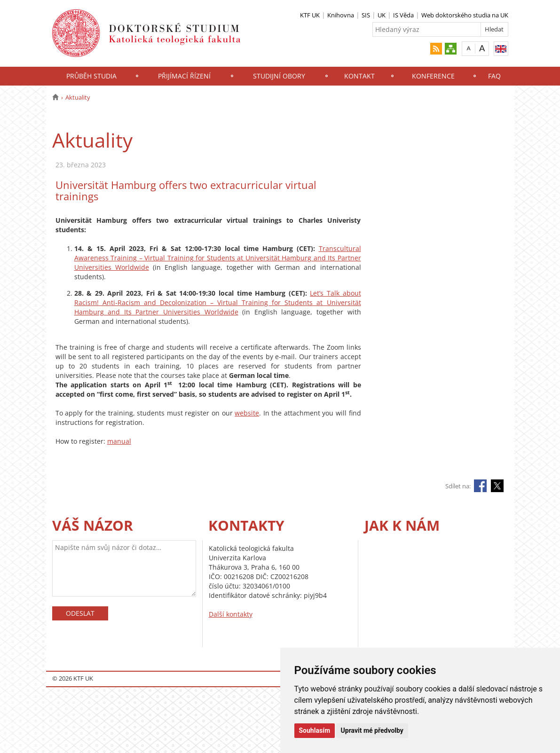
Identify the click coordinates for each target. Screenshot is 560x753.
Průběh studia (91, 76)
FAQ (494, 76)
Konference (433, 76)
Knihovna (341, 15)
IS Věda (403, 15)
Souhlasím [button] (315, 730)
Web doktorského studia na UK (465, 15)
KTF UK (310, 15)
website (247, 413)
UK (382, 15)
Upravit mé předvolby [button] (372, 730)
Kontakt (359, 76)
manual (119, 441)
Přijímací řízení (184, 76)
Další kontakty (231, 614)
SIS (366, 15)
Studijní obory (279, 76)
